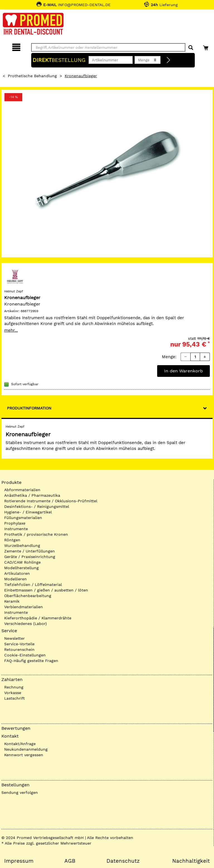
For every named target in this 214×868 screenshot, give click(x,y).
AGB (70, 861)
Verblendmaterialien (24, 607)
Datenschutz (123, 861)
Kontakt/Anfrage (20, 744)
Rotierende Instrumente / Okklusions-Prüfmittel (51, 501)
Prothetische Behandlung (32, 76)
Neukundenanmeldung (26, 749)
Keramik (12, 601)
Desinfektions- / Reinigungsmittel (37, 506)
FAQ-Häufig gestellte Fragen (31, 661)
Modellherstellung (21, 568)
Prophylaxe (15, 523)
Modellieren (15, 579)
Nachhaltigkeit (191, 861)
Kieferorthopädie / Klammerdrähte (38, 618)
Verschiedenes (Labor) (25, 624)
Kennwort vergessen (24, 755)
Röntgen (12, 540)
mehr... (11, 330)
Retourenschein (19, 649)
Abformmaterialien (22, 490)
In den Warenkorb (183, 371)
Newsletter (14, 638)
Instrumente (16, 529)
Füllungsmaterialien (23, 518)
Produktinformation (29, 408)
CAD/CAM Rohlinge (22, 562)
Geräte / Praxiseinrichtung (30, 557)
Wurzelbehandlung (22, 545)
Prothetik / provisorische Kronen (36, 534)
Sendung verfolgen (20, 792)
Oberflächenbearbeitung (28, 596)
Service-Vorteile (19, 644)
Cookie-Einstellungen (25, 655)
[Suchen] (191, 48)
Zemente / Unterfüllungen (30, 551)
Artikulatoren (17, 573)
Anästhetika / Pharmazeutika (32, 495)
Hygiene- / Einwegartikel (28, 512)
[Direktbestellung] (169, 60)
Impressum (19, 861)
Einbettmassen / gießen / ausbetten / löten (46, 590)
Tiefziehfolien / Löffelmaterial (33, 585)
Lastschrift (14, 698)
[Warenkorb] (206, 46)
